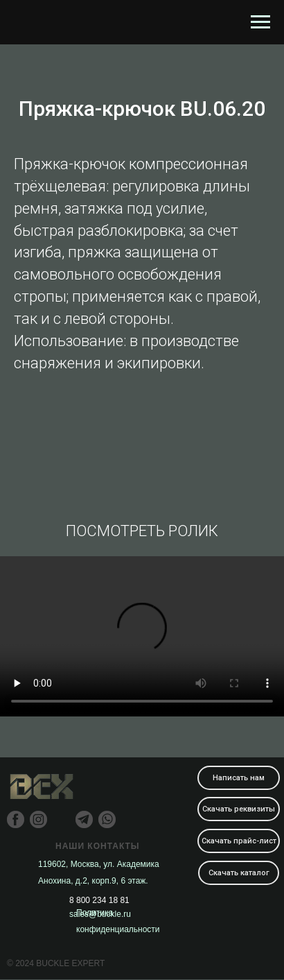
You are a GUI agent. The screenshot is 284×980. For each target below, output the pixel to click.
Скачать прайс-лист (239, 841)
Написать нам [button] (239, 778)
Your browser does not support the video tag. (142, 636)
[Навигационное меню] (260, 22)
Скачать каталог (239, 873)
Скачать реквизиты (239, 809)
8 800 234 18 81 (99, 900)
